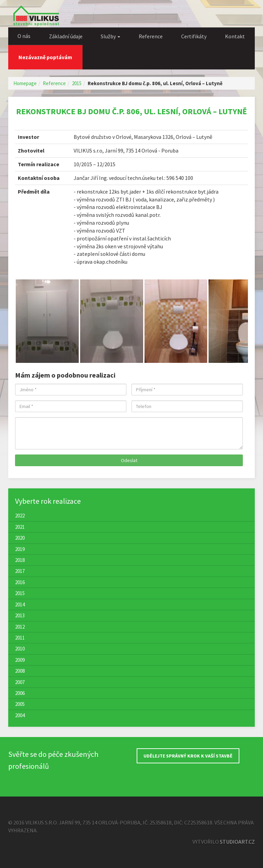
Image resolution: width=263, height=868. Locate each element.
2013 (20, 615)
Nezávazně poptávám (45, 57)
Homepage (25, 83)
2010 (20, 649)
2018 (20, 560)
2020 (20, 538)
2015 (77, 83)
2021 (20, 527)
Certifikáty (194, 36)
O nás (24, 36)
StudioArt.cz (237, 842)
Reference (151, 36)
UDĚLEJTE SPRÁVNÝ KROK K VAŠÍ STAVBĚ (188, 756)
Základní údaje (66, 36)
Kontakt (235, 36)
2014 (20, 604)
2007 (20, 682)
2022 (20, 516)
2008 (20, 671)
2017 (20, 571)
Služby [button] (110, 36)
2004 (20, 715)
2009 (20, 660)
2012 (20, 627)
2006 (20, 693)
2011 (20, 638)
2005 (20, 704)
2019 (20, 549)
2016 (20, 582)
